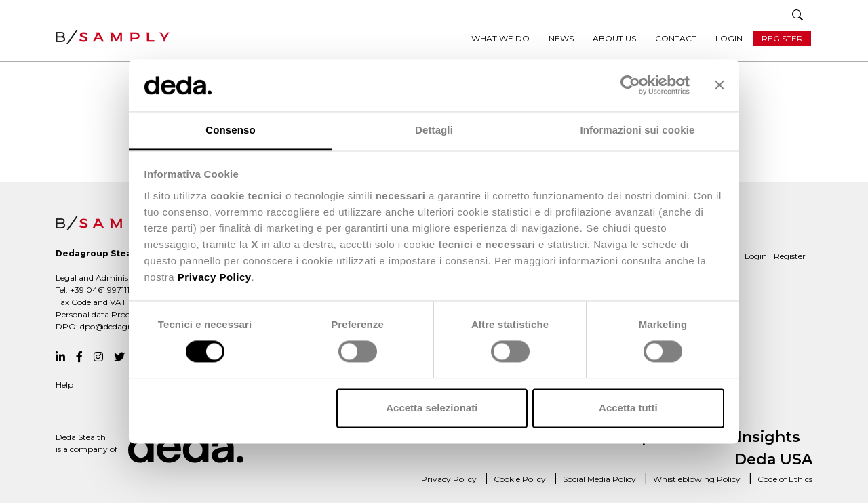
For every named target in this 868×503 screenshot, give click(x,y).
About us (614, 38)
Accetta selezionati (432, 408)
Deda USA (773, 459)
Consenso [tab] (230, 130)
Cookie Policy (520, 479)
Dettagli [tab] (434, 130)
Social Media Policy (599, 479)
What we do (500, 38)
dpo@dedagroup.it (117, 326)
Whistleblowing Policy (697, 479)
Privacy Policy (449, 479)
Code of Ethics (785, 479)
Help (64, 385)
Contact (676, 38)
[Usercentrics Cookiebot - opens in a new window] (630, 85)
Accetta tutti (628, 408)
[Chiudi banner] (719, 85)
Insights (769, 437)
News (561, 38)
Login (729, 38)
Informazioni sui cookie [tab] (638, 130)
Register (782, 38)
